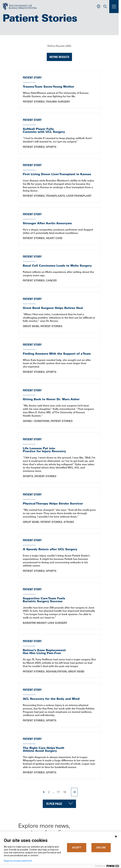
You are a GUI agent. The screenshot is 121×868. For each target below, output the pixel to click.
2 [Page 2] (49, 792)
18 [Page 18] (65, 792)
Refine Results (59, 57)
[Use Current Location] (99, 7)
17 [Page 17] (58, 792)
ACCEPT (77, 848)
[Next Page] (74, 792)
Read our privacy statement (18, 861)
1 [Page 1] (44, 792)
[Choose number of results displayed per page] (59, 804)
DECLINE (101, 848)
